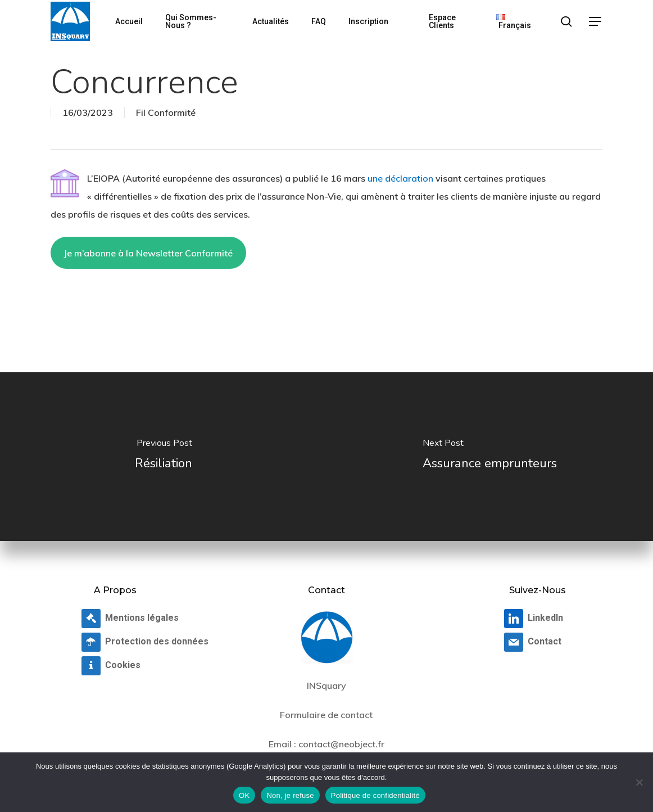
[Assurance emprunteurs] (490, 457)
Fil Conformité (166, 112)
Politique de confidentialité (375, 795)
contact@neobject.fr (341, 744)
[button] (596, 22)
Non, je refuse (290, 795)
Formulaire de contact (326, 715)
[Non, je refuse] (639, 782)
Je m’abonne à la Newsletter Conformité (148, 253)
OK (244, 795)
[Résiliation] (163, 457)
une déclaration (400, 178)
